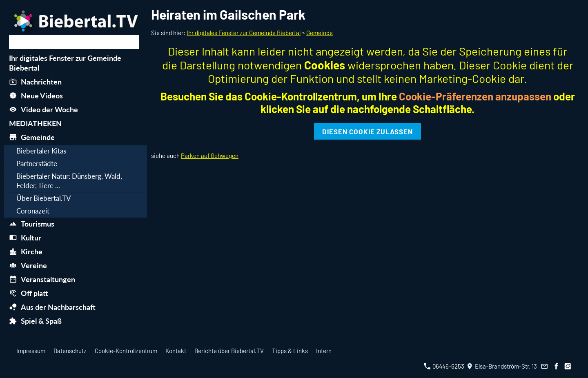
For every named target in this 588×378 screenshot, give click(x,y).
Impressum (31, 351)
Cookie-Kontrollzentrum (126, 351)
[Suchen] (74, 42)
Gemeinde (320, 33)
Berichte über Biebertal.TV (229, 351)
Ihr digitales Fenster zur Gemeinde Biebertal (244, 33)
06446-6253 (444, 366)
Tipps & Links (290, 351)
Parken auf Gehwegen (210, 156)
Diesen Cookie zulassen (367, 131)
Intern (324, 351)
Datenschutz (70, 351)
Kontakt (176, 351)
